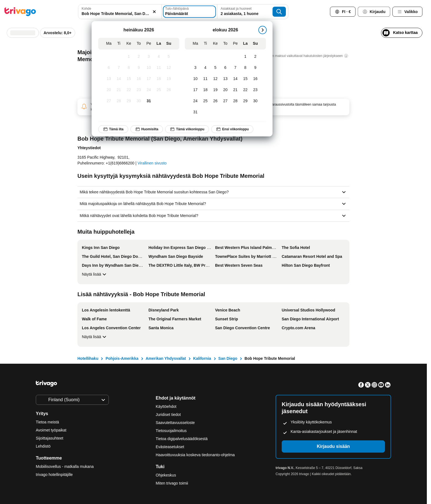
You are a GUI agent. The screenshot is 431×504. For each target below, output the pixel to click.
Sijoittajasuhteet (50, 438)
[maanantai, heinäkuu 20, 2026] (109, 90)
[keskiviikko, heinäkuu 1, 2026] (129, 57)
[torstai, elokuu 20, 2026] (225, 90)
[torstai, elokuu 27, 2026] (225, 101)
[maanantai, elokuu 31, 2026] (195, 112)
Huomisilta (147, 129)
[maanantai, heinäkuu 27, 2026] (109, 101)
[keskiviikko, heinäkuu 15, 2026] (129, 79)
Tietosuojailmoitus (171, 431)
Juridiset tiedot (168, 415)
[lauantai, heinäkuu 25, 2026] (159, 90)
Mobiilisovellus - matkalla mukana (65, 466)
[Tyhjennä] (154, 12)
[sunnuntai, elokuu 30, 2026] (255, 101)
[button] (120, 12)
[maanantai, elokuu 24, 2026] (195, 101)
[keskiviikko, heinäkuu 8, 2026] (129, 68)
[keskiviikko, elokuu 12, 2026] (215, 79)
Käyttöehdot (166, 406)
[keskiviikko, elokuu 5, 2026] (215, 68)
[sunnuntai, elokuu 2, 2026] (255, 57)
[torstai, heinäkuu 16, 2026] (139, 79)
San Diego (228, 358)
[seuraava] (263, 30)
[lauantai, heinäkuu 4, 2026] (159, 57)
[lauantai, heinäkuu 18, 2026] (159, 79)
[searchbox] (120, 14)
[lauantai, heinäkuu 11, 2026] (159, 68)
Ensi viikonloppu (232, 129)
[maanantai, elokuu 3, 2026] (195, 68)
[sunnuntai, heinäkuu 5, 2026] (169, 57)
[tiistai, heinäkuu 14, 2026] (119, 79)
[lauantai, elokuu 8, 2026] (245, 68)
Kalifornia (202, 358)
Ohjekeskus (166, 475)
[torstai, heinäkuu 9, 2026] (139, 68)
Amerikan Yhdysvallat (166, 358)
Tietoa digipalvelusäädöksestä (182, 439)
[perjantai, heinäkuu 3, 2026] (149, 57)
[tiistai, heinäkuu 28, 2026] (119, 101)
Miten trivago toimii (172, 483)
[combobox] (120, 12)
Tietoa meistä (47, 422)
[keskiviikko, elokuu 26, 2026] (215, 101)
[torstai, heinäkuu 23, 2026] (139, 90)
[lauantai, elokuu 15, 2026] (245, 79)
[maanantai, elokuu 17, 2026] (195, 90)
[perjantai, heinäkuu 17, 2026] (149, 79)
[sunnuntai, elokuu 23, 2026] (255, 90)
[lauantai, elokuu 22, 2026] (245, 90)
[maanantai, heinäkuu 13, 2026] (109, 79)
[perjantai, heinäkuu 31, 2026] (149, 101)
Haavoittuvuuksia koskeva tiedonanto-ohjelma (195, 455)
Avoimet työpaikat (51, 430)
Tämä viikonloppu (187, 129)
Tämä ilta (113, 129)
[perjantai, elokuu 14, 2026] (235, 79)
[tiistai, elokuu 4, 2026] (205, 68)
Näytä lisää (95, 274)
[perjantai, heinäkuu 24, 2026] (149, 90)
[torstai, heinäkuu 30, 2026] (139, 101)
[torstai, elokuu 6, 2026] (225, 68)
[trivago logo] (20, 12)
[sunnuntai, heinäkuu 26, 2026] (169, 90)
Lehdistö (43, 446)
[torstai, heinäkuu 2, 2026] (139, 57)
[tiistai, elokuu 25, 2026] (205, 101)
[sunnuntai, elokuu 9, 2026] (255, 68)
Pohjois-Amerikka (122, 358)
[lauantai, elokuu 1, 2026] (245, 57)
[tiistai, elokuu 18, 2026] (205, 90)
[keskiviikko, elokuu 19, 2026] (215, 90)
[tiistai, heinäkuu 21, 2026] (119, 90)
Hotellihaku (88, 358)
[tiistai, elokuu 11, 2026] (205, 79)
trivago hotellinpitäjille (54, 475)
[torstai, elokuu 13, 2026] (225, 79)
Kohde (86, 9)
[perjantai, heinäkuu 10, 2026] (149, 68)
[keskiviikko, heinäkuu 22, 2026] (129, 90)
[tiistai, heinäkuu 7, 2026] (119, 68)
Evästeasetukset (171, 447)
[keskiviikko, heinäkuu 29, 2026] (129, 101)
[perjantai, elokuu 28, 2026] (235, 101)
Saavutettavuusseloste (175, 423)
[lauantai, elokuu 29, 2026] (245, 101)
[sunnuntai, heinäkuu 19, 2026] (169, 79)
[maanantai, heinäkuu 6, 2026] (109, 68)
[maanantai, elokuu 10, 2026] (195, 79)
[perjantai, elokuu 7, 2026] (235, 68)
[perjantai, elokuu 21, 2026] (235, 90)
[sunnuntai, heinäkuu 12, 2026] (169, 68)
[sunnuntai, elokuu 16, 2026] (255, 79)
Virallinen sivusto (152, 163)
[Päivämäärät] (189, 12)
